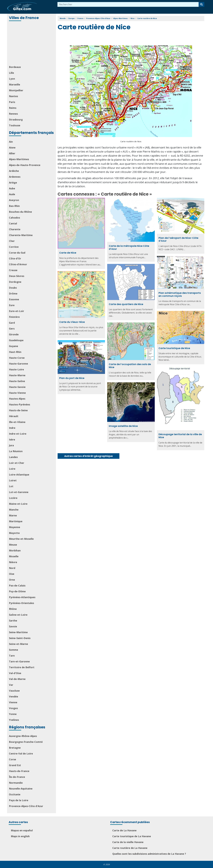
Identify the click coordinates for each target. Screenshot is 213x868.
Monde (63, 18)
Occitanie (15, 794)
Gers (12, 329)
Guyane (14, 346)
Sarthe (13, 621)
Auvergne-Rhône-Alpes (23, 736)
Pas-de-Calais (17, 586)
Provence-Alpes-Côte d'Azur (26, 806)
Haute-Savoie (17, 387)
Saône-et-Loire (18, 615)
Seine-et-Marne (18, 644)
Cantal (13, 223)
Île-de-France (17, 777)
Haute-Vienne (17, 393)
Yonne (13, 714)
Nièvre (13, 562)
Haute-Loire (16, 369)
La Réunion (16, 451)
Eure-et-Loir (17, 311)
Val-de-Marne (17, 679)
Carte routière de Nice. (131, 141)
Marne (13, 515)
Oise (12, 574)
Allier (12, 153)
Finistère (14, 317)
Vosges (13, 708)
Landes (13, 457)
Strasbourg (16, 120)
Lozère (13, 498)
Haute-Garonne (18, 364)
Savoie (13, 626)
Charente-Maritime (21, 235)
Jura (11, 445)
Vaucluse (14, 691)
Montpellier (16, 90)
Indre (12, 428)
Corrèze (14, 247)
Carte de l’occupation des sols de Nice (130, 366)
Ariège (13, 183)
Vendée (14, 696)
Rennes (13, 114)
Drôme (13, 293)
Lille (11, 73)
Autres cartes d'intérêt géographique (89, 456)
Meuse (13, 545)
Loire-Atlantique (19, 475)
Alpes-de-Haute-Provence (25, 165)
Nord (12, 568)
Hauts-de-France (19, 771)
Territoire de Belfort (22, 667)
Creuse (13, 270)
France (80, 18)
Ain (11, 142)
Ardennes (15, 177)
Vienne (13, 702)
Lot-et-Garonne (19, 492)
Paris (12, 102)
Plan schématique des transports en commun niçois (180, 294)
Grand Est (15, 765)
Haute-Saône (17, 381)
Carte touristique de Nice (174, 348)
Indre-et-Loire (18, 434)
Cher (12, 241)
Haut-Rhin (15, 352)
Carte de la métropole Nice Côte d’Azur (129, 247)
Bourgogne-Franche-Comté (26, 742)
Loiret (13, 480)
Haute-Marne (17, 375)
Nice (133, 18)
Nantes (13, 96)
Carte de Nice (68, 253)
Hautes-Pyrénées (19, 404)
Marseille (15, 84)
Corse (12, 759)
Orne (12, 580)
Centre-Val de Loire (21, 754)
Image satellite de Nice (123, 426)
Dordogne (15, 282)
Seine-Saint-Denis (20, 638)
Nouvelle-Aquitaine (21, 789)
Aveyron (14, 200)
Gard (12, 323)
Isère (12, 440)
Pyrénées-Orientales (21, 603)
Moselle (14, 556)
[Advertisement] (32, 43)
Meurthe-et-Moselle (21, 539)
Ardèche (14, 171)
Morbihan (15, 550)
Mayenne (15, 527)
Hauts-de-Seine (18, 410)
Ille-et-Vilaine (17, 422)
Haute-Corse (17, 358)
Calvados (14, 218)
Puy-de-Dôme (17, 591)
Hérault (14, 416)
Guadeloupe (16, 340)
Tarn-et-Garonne (19, 661)
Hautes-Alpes (17, 399)
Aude (12, 194)
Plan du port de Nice (72, 378)
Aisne (12, 147)
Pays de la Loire (19, 800)
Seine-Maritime (18, 632)
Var (11, 685)
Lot (11, 486)
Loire (12, 469)
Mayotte (14, 533)
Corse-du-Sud (17, 253)
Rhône (13, 609)
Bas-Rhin (14, 206)
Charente (15, 229)
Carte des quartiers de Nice (126, 304)
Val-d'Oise (15, 673)
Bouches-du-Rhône (20, 212)
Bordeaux (15, 67)
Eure (12, 305)
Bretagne (15, 748)
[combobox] (128, 4)
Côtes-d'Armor (18, 264)
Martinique (16, 521)
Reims (13, 108)
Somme (14, 650)
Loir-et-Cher (17, 463)
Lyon (12, 79)
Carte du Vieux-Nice (72, 322)
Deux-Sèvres (17, 276)
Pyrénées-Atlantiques (22, 597)
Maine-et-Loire (18, 504)
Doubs (13, 288)
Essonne (14, 299)
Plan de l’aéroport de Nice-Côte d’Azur (178, 239)
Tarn (12, 656)
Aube (12, 188)
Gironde (14, 334)
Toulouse (15, 125)
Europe (72, 18)
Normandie (16, 783)
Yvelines (14, 720)
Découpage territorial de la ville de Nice (180, 436)
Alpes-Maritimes (19, 159)
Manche (14, 510)
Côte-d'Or (15, 258)
